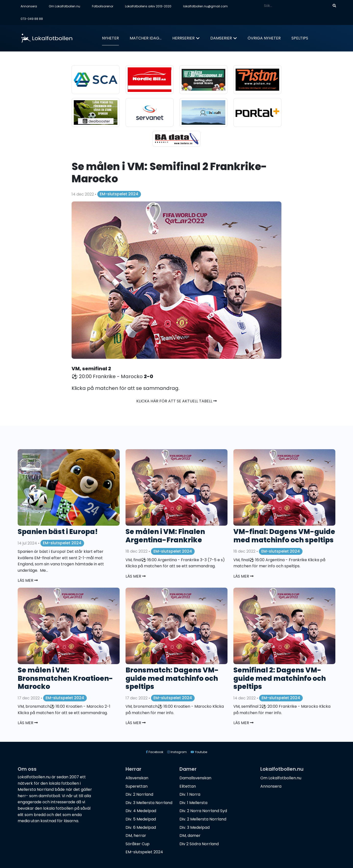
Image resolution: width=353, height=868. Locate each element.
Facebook (155, 752)
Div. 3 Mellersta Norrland (149, 803)
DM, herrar (136, 836)
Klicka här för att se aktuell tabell (176, 401)
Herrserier (183, 38)
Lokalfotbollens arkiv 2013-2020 (148, 6)
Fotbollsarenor (103, 6)
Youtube (199, 752)
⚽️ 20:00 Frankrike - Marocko (112, 376)
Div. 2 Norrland (139, 794)
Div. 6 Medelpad (141, 827)
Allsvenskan (137, 778)
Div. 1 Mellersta (193, 803)
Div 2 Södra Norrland (199, 844)
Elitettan (188, 786)
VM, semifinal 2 (91, 369)
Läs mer (28, 580)
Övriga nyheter (264, 38)
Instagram (177, 752)
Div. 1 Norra (190, 794)
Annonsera (29, 6)
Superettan (137, 786)
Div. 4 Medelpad (141, 811)
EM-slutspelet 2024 (119, 194)
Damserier (221, 38)
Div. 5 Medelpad (141, 819)
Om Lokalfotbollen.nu (64, 6)
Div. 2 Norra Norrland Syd (203, 811)
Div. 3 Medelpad (195, 827)
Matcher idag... (146, 38)
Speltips (300, 38)
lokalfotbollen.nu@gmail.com (205, 6)
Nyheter (110, 38)
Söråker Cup (138, 844)
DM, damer (190, 836)
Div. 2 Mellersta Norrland (203, 819)
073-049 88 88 (32, 19)
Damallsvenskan (195, 778)
